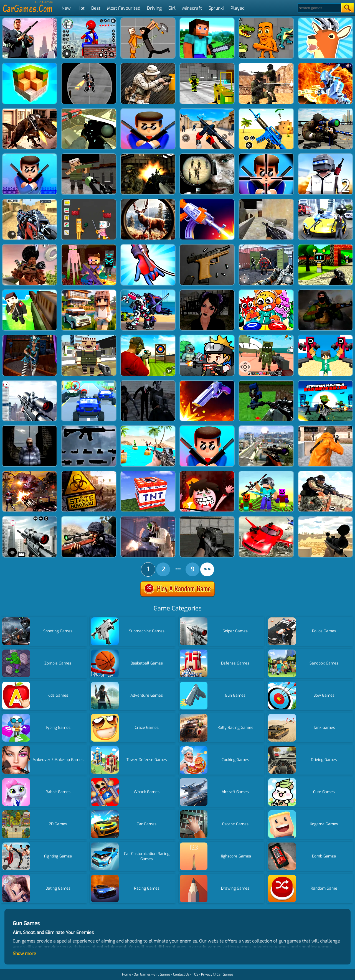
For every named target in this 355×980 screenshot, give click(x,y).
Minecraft (192, 8)
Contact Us (181, 974)
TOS (195, 974)
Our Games (142, 974)
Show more (24, 954)
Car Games (225, 974)
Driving (154, 8)
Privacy (207, 974)
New (66, 8)
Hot (81, 8)
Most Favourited (124, 8)
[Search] (319, 8)
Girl (172, 8)
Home (126, 974)
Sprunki (216, 8)
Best (96, 8)
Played (238, 8)
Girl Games (162, 974)
